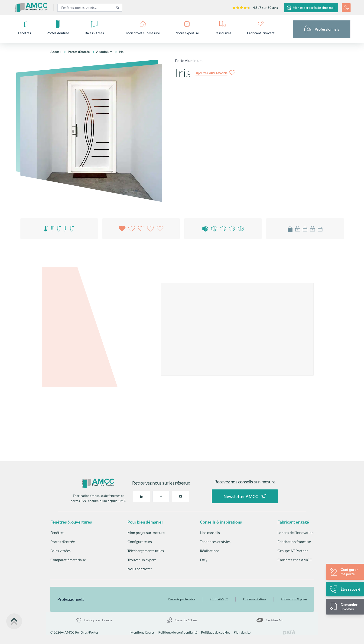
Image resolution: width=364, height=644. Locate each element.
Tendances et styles (215, 542)
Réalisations (210, 551)
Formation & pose (294, 599)
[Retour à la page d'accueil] (98, 483)
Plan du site (242, 632)
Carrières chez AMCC (295, 560)
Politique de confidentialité (178, 632)
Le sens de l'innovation (296, 532)
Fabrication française (294, 542)
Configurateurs (140, 542)
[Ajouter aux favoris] (216, 73)
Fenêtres (57, 532)
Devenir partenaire (182, 599)
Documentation (254, 599)
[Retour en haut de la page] (14, 621)
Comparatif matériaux (68, 560)
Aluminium (104, 52)
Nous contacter (140, 569)
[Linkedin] (142, 496)
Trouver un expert (142, 560)
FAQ (204, 560)
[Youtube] (181, 496)
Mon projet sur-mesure (146, 532)
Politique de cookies (216, 632)
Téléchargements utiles (146, 551)
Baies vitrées (60, 551)
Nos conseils (210, 532)
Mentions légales (143, 632)
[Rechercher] (118, 8)
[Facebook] (161, 496)
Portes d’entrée (79, 52)
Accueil (56, 52)
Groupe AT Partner (293, 551)
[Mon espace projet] (346, 8)
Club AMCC (219, 599)
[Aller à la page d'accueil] (32, 8)
